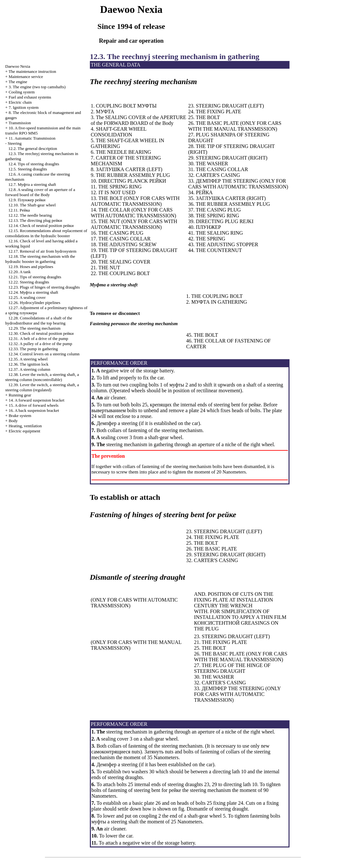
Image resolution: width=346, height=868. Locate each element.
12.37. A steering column (29, 369)
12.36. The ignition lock (28, 364)
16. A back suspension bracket (34, 410)
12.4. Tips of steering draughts (34, 164)
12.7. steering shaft (32, 184)
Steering (15, 143)
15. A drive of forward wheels (34, 405)
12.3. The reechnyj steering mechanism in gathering (175, 56)
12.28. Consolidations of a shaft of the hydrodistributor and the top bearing (39, 321)
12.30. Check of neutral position (41, 333)
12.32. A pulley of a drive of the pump (40, 344)
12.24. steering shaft (33, 292)
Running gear (20, 395)
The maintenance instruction (32, 71)
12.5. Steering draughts (28, 169)
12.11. (19, 210)
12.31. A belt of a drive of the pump (38, 339)
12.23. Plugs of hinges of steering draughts (44, 287)
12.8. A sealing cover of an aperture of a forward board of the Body (40, 192)
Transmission (20, 123)
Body (13, 421)
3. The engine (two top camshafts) (37, 87)
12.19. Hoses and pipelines (31, 267)
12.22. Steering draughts (29, 282)
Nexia (18, 66)
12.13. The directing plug (35, 220)
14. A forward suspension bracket (37, 400)
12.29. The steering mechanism (35, 328)
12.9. (27, 200)
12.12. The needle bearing (30, 215)
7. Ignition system (24, 107)
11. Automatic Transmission (32, 138)
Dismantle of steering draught (217, 809)
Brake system (20, 416)
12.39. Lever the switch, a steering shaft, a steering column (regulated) (42, 387)
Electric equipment (25, 431)
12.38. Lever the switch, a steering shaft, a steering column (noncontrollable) (42, 377)
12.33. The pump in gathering (33, 349)
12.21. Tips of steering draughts (35, 277)
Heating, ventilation (25, 426)
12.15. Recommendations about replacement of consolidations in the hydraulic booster (46, 233)
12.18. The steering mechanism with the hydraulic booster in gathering (40, 259)
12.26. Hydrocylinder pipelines (34, 303)
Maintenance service (26, 77)
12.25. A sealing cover (27, 297)
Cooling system (22, 92)
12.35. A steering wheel (28, 359)
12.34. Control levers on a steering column (44, 354)
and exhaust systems (30, 97)
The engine (18, 82)
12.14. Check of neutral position (41, 226)
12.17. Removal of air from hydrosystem (42, 251)
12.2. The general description (33, 148)
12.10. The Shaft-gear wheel (32, 205)
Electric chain (20, 102)
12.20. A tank (19, 272)
